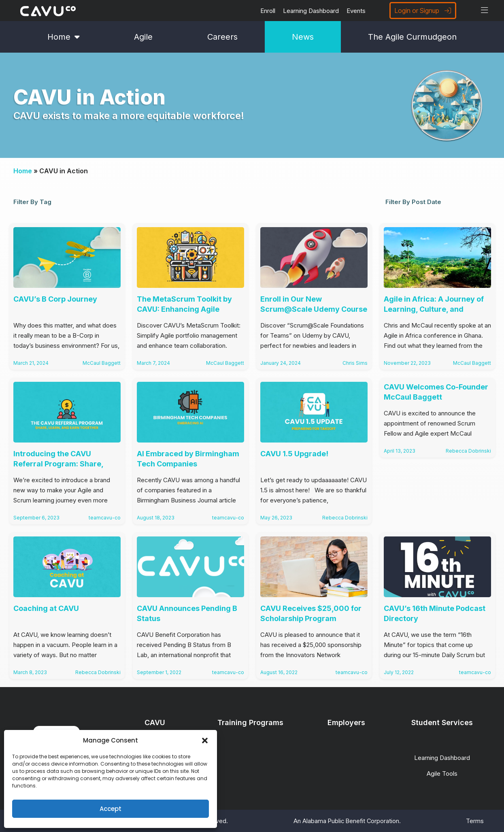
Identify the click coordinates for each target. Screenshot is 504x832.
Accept (111, 809)
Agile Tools (442, 773)
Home (64, 37)
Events (356, 11)
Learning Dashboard (311, 11)
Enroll (268, 11)
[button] (205, 741)
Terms (475, 821)
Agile (143, 37)
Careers (222, 37)
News (303, 37)
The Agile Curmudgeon (412, 37)
